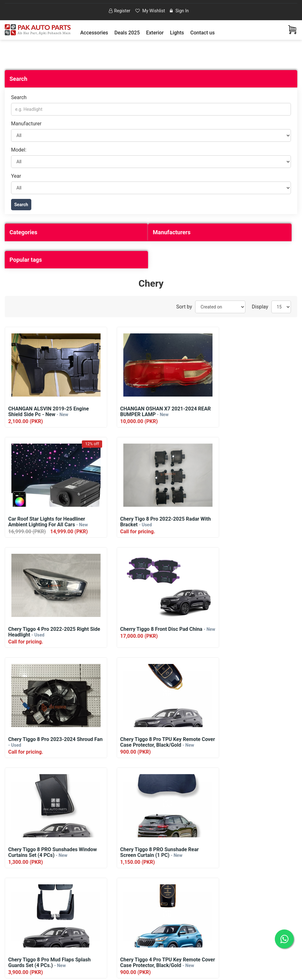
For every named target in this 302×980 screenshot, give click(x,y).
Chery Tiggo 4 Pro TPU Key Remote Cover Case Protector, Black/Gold (251, 743)
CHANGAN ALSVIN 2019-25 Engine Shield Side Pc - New (49, 412)
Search (19, 98)
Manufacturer (26, 124)
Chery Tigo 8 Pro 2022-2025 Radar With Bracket (48, 522)
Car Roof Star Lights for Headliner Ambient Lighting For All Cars (250, 412)
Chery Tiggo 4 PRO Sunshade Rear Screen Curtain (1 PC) (148, 853)
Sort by (184, 307)
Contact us (203, 33)
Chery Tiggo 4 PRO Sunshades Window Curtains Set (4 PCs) (47, 853)
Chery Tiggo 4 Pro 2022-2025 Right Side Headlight (149, 522)
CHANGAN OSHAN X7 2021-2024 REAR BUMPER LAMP (147, 412)
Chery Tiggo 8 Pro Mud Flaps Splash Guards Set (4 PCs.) (150, 743)
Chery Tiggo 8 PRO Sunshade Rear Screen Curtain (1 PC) (47, 743)
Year (16, 176)
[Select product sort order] (220, 307)
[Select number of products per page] (281, 307)
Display (260, 307)
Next (163, 890)
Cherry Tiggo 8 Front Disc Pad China (251, 522)
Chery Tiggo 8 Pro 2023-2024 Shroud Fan (42, 632)
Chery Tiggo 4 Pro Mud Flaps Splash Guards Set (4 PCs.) (251, 853)
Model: (19, 150)
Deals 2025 (127, 33)
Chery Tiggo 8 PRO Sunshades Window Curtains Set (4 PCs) (249, 632)
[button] (94, 33)
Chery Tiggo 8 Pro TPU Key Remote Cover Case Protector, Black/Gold (150, 632)
